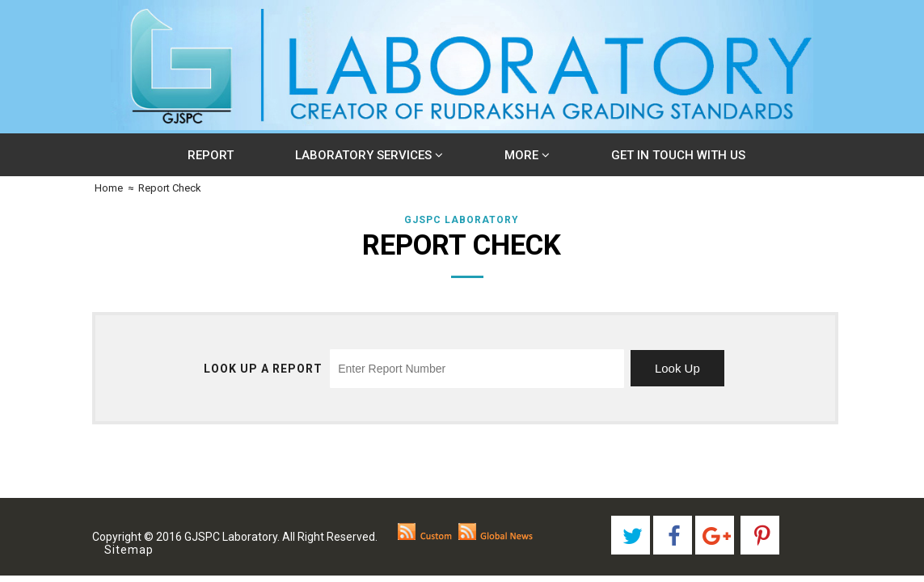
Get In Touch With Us (678, 155)
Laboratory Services (369, 155)
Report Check (170, 188)
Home (108, 188)
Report (211, 155)
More (527, 155)
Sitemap (129, 550)
